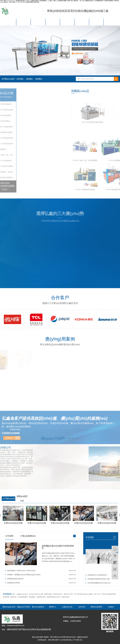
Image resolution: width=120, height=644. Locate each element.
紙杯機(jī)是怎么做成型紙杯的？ (98, 575)
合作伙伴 (82, 22)
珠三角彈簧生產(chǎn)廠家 (84, 594)
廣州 (57, 640)
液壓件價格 (48, 594)
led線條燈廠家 (23, 597)
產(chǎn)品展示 (38, 22)
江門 (74, 640)
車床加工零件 (68, 594)
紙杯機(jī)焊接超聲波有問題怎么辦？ (99, 579)
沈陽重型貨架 (41, 597)
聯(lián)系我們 (96, 22)
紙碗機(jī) (29, 79)
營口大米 (97, 594)
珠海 (64, 640)
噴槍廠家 (32, 597)
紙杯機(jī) (20, 79)
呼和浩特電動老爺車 (109, 594)
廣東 (53, 640)
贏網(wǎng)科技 (22, 594)
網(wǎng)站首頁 (9, 22)
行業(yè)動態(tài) (28, 536)
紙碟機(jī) (39, 79)
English (111, 22)
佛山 (71, 640)
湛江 (81, 640)
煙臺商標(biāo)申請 (54, 597)
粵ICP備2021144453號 (58, 637)
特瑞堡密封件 (58, 594)
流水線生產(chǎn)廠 (36, 594)
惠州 (67, 640)
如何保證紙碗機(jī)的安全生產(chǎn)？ (99, 583)
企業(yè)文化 (67, 22)
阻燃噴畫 (6, 597)
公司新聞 (9, 536)
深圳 (78, 640)
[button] (57, 72)
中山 (60, 640)
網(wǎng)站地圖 (38, 637)
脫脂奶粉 (13, 597)
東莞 (50, 640)
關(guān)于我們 (24, 22)
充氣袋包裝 (65, 597)
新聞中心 (53, 22)
